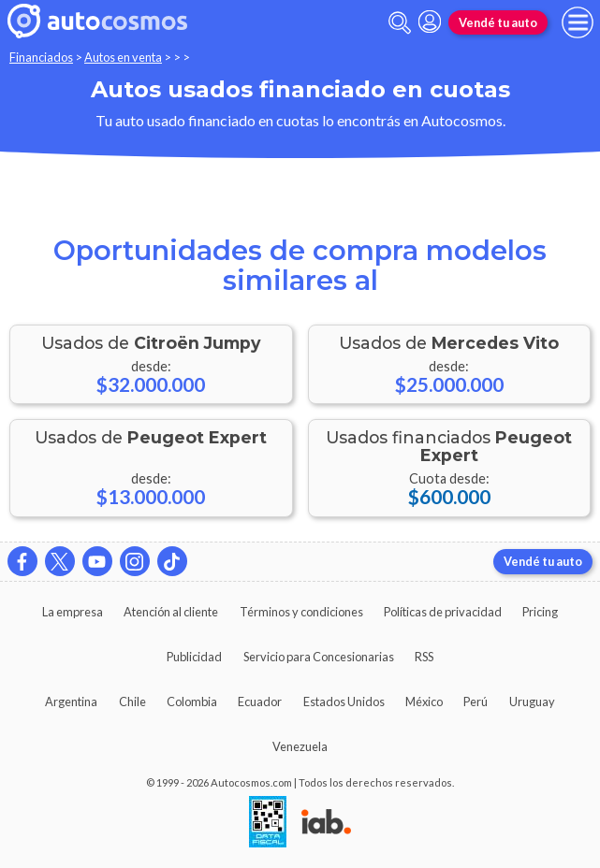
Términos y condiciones (301, 612)
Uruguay (532, 702)
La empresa (73, 612)
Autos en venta (123, 57)
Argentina (71, 702)
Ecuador (260, 702)
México (424, 702)
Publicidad (194, 657)
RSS (424, 657)
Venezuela (300, 746)
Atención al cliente (171, 612)
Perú (476, 702)
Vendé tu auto (498, 22)
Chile (132, 702)
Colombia (192, 702)
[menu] (578, 22)
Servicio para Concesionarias (319, 657)
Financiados (41, 57)
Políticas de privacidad (443, 612)
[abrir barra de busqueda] (400, 23)
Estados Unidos (344, 702)
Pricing (540, 612)
